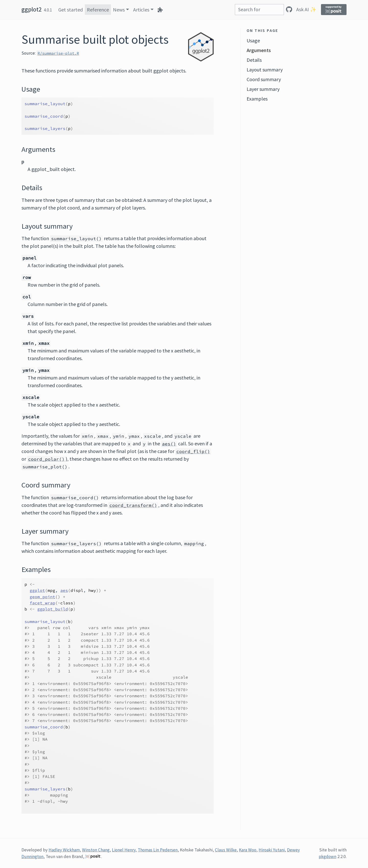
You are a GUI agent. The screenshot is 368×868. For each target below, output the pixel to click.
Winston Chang (96, 850)
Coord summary (264, 79)
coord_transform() (133, 505)
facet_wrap (42, 603)
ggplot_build (53, 609)
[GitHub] (289, 9)
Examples (257, 99)
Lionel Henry (124, 850)
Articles (141, 10)
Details (254, 60)
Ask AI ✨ (306, 9)
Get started (71, 10)
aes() (169, 444)
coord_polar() (46, 459)
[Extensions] (160, 10)
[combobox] (259, 10)
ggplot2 (32, 9)
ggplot (37, 590)
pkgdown (327, 857)
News (119, 10)
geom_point (42, 597)
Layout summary (265, 70)
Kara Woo (248, 850)
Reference (98, 10)
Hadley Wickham (64, 850)
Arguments (259, 50)
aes (64, 590)
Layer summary (263, 89)
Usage (253, 40)
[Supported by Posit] (334, 10)
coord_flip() (193, 451)
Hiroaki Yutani (272, 850)
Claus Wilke (226, 850)
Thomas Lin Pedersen (158, 850)
